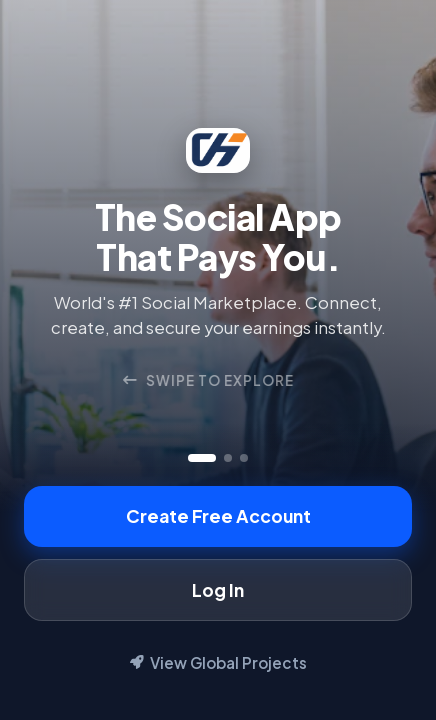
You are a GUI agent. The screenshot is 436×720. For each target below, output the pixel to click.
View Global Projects (218, 662)
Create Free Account (218, 516)
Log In (218, 590)
